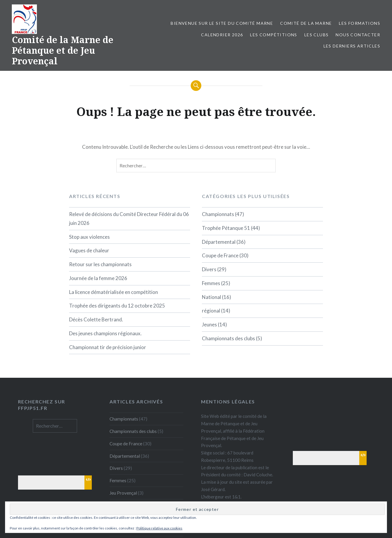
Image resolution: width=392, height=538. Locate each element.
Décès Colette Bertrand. (96, 319)
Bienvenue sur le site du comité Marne (222, 23)
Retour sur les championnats (100, 264)
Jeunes (209, 324)
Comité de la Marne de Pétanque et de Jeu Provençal (63, 50)
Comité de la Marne (306, 23)
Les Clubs (317, 35)
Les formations (360, 23)
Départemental (219, 242)
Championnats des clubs (228, 338)
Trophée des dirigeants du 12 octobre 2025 (117, 306)
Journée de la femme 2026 (98, 278)
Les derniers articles (352, 46)
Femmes (211, 283)
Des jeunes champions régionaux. (105, 333)
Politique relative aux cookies (159, 528)
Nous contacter (358, 35)
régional (211, 311)
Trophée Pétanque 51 (226, 228)
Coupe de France (220, 255)
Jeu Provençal (123, 493)
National (211, 297)
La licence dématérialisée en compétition (113, 292)
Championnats (218, 214)
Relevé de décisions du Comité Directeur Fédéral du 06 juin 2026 (129, 219)
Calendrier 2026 (222, 35)
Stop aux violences (89, 237)
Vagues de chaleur (89, 250)
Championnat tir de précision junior (108, 347)
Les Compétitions (273, 35)
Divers (209, 269)
